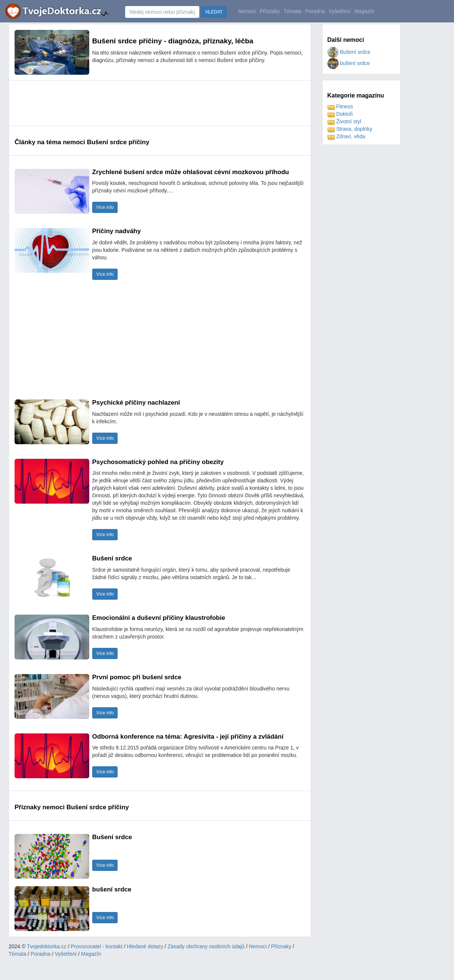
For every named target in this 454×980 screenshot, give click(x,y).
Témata (293, 11)
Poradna (315, 11)
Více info (105, 207)
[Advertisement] (150, 103)
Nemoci (247, 11)
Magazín (364, 11)
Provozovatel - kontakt (97, 946)
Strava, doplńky (350, 129)
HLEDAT (214, 12)
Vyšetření (340, 11)
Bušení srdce (349, 52)
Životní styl (344, 121)
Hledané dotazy (145, 946)
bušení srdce (349, 63)
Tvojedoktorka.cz (47, 946)
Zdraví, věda (346, 136)
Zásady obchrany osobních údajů (206, 946)
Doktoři (340, 114)
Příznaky (270, 11)
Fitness (340, 106)
